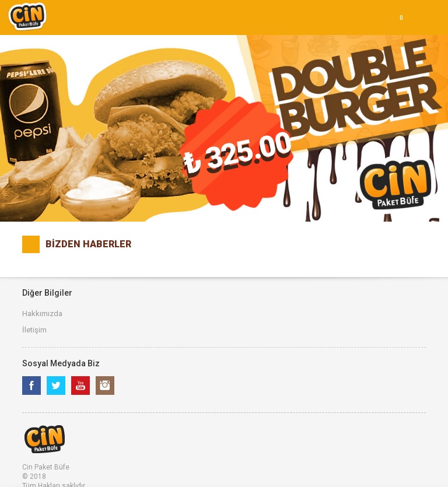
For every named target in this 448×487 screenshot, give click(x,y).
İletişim (34, 330)
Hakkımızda (42, 313)
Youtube (80, 386)
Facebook (32, 386)
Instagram (105, 386)
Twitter (56, 386)
